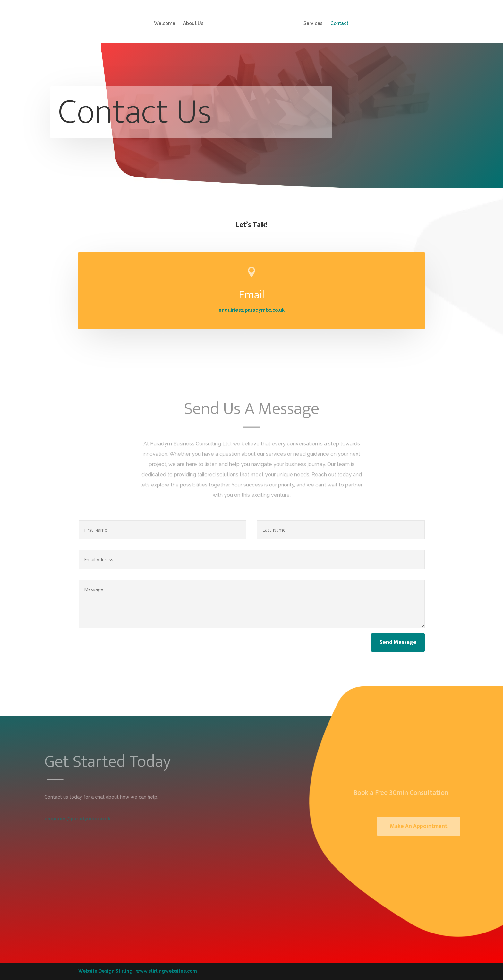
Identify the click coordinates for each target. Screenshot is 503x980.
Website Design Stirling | (107, 971)
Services (313, 24)
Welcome (165, 24)
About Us (193, 24)
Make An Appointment (426, 826)
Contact (339, 24)
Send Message (398, 642)
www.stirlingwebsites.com (166, 971)
